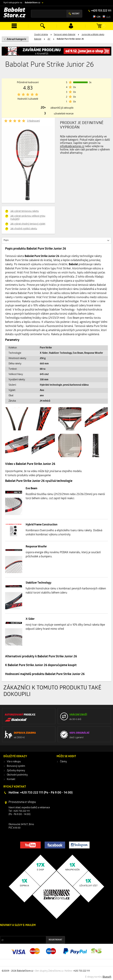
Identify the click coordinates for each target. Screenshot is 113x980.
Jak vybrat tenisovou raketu (25, 211)
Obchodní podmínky (17, 775)
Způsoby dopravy (16, 771)
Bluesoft (107, 977)
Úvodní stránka (41, 35)
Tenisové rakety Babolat (64, 35)
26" (49, 39)
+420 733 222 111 (101, 11)
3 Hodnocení (33, 121)
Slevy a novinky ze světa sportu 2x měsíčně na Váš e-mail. (29, 932)
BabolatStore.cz (32, 3)
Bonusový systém (16, 766)
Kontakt (11, 779)
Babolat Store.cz (15, 13)
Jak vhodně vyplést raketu (24, 229)
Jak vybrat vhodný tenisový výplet (28, 224)
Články (63, 762)
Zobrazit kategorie (16, 39)
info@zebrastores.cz (72, 146)
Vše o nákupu (14, 762)
